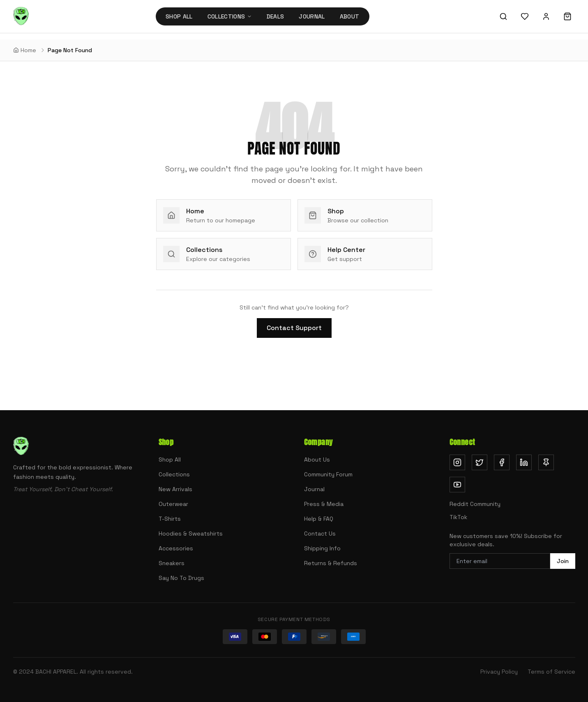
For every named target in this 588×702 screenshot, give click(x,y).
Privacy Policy (499, 672)
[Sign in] (546, 16)
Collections (174, 474)
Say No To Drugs (181, 578)
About (350, 16)
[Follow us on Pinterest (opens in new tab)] (546, 462)
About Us (317, 460)
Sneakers (172, 563)
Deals (276, 16)
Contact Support (294, 328)
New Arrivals (175, 489)
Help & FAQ (319, 519)
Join (563, 561)
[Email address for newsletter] (500, 561)
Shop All (179, 16)
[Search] (503, 16)
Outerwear (173, 504)
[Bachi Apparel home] (21, 16)
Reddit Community (475, 504)
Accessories (176, 548)
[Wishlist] (525, 16)
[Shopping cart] (567, 16)
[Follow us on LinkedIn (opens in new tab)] (524, 462)
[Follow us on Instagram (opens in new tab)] (457, 462)
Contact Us (320, 533)
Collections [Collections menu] (230, 16)
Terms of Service (551, 672)
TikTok (458, 517)
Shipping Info (322, 548)
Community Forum (328, 474)
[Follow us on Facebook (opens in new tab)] (502, 462)
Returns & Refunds (331, 563)
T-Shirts (170, 519)
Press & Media (324, 504)
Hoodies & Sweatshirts (191, 533)
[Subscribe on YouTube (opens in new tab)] (457, 485)
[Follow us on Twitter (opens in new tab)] (480, 462)
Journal (312, 16)
